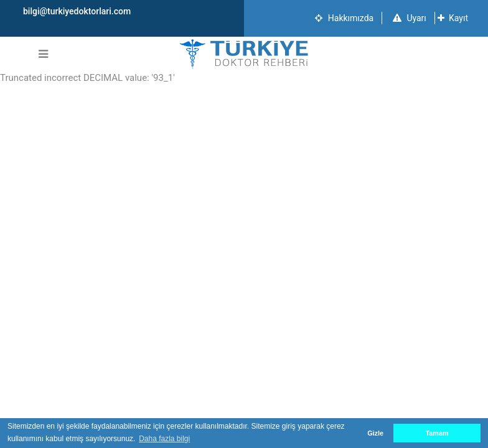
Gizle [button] (375, 433)
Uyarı (410, 18)
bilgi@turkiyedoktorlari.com (77, 11)
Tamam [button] (437, 433)
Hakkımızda (344, 18)
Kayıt (453, 18)
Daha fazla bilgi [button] (164, 439)
